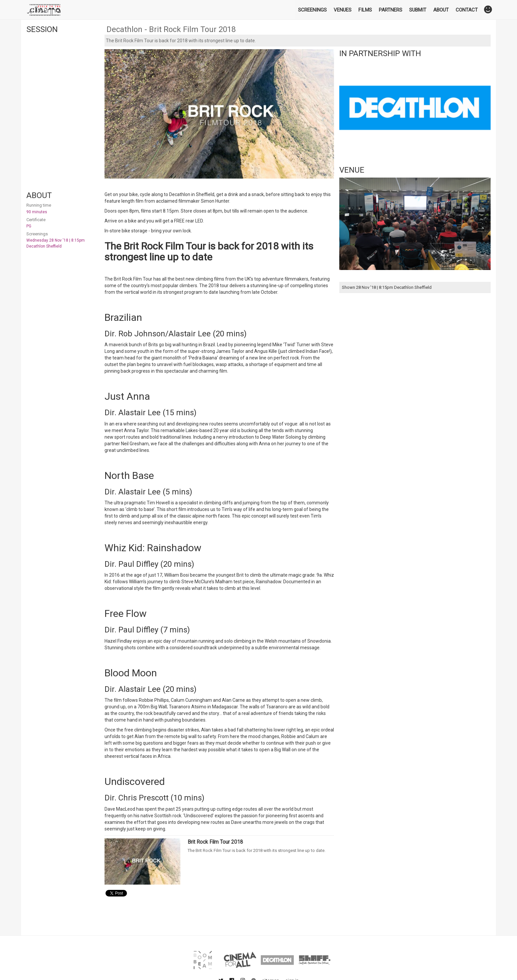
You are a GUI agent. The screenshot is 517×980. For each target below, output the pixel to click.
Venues (343, 10)
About (441, 10)
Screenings (312, 10)
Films (365, 10)
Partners (391, 10)
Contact (467, 10)
